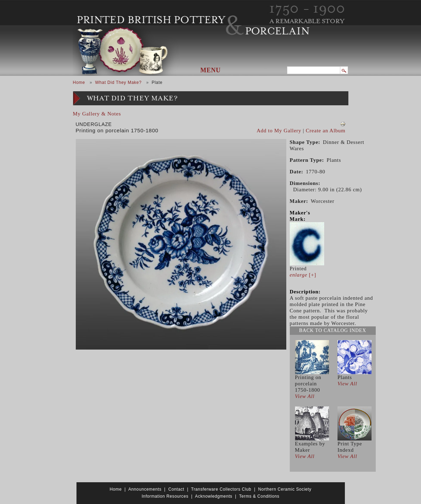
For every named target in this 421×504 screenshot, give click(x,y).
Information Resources (165, 496)
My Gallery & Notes (97, 114)
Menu (210, 70)
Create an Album (326, 131)
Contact (176, 489)
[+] (303, 275)
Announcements (145, 489)
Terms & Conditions (259, 496)
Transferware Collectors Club (221, 489)
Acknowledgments (214, 496)
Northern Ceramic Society (285, 489)
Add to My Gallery (279, 131)
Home (79, 82)
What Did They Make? (118, 82)
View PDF (343, 124)
